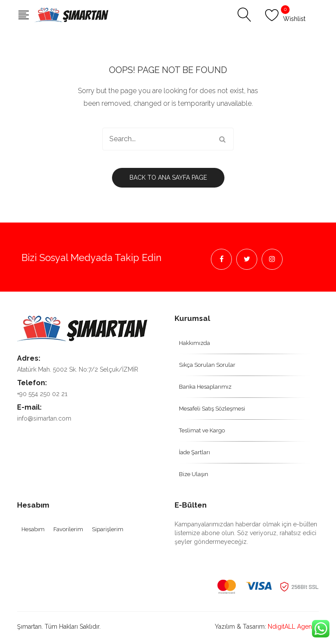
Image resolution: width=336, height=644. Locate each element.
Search (222, 139)
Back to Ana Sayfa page (168, 178)
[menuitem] (247, 343)
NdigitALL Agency (293, 627)
